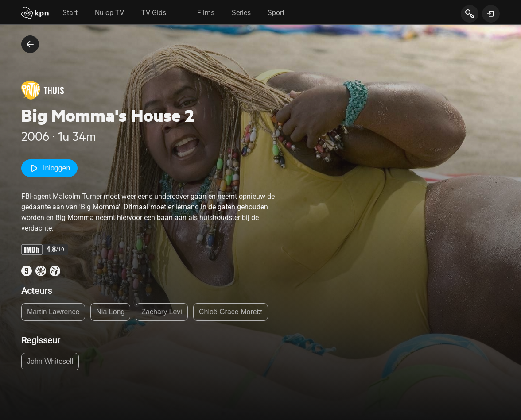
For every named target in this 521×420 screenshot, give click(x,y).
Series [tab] (241, 13)
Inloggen (49, 168)
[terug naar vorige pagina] (30, 44)
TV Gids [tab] (154, 13)
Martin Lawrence (53, 312)
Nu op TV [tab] (109, 13)
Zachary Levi (162, 312)
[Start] (35, 14)
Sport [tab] (276, 13)
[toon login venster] (491, 14)
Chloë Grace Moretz (231, 312)
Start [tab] (70, 13)
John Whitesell (50, 361)
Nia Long (110, 312)
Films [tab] (206, 13)
